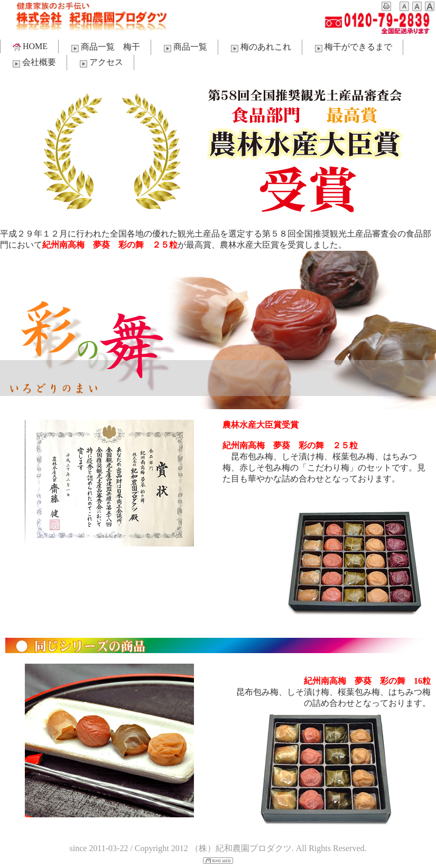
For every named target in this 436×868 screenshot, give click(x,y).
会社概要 (33, 63)
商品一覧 (184, 48)
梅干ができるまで (352, 48)
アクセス (100, 63)
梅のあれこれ (260, 48)
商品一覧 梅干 (105, 48)
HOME (29, 46)
